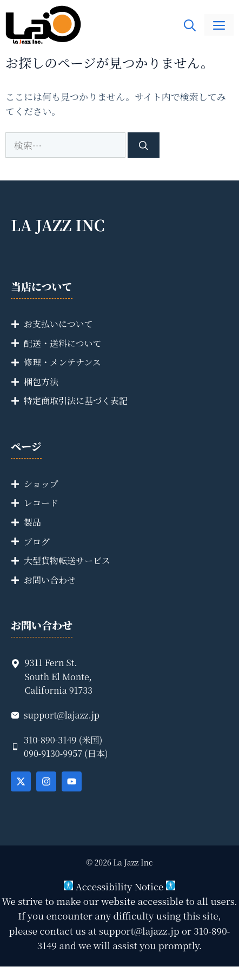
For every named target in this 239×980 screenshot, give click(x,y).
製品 (32, 522)
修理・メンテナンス (62, 362)
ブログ (37, 542)
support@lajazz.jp (62, 715)
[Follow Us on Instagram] (46, 781)
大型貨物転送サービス (67, 561)
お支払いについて (58, 324)
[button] (190, 25)
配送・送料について (63, 343)
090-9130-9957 (53, 753)
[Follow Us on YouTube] (72, 781)
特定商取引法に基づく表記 (76, 401)
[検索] (144, 145)
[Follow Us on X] (21, 781)
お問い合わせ (50, 580)
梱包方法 (41, 382)
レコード (41, 503)
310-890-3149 (50, 740)
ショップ (41, 484)
